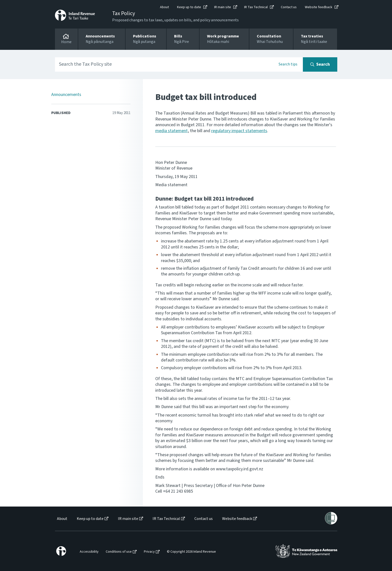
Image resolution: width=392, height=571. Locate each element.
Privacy (149, 552)
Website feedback (319, 7)
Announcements (66, 95)
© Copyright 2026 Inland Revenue (191, 552)
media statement (171, 131)
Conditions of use (119, 552)
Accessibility (89, 552)
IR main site (223, 7)
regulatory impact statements (239, 131)
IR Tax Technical (256, 7)
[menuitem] (62, 519)
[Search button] (320, 64)
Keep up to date (189, 7)
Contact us (289, 7)
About (164, 7)
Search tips (288, 64)
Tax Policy (124, 13)
